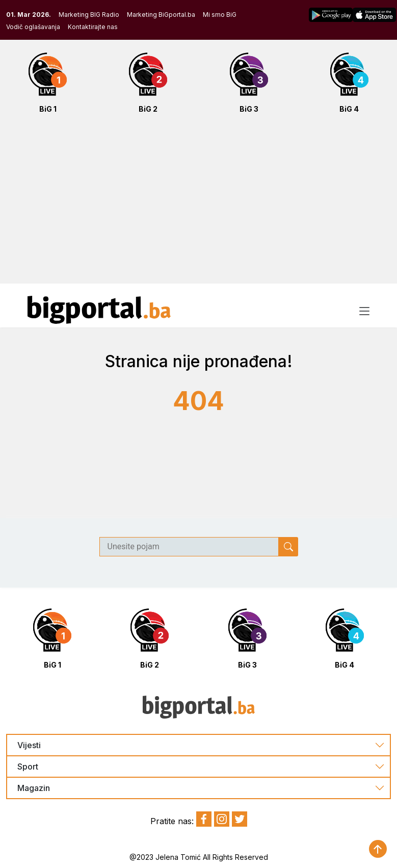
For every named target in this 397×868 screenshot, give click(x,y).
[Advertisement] (198, 204)
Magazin (34, 788)
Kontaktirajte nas (93, 27)
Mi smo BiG (220, 15)
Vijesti (29, 745)
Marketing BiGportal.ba (161, 15)
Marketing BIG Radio (89, 15)
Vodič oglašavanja (33, 27)
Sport (28, 767)
